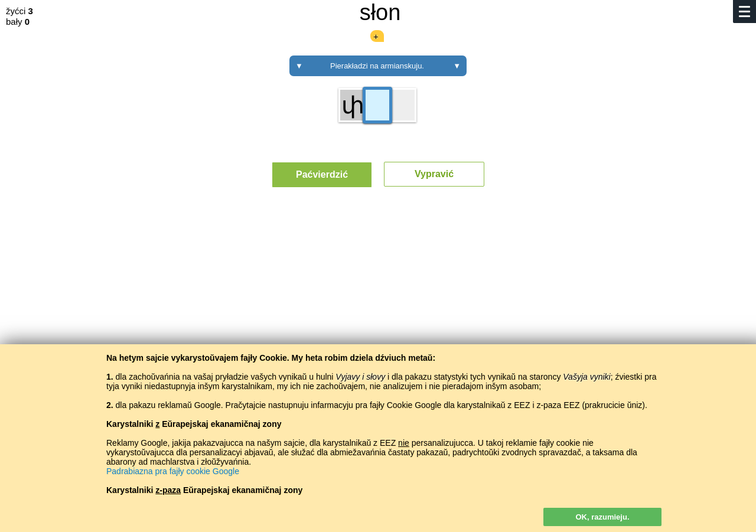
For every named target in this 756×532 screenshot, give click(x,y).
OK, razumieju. (602, 517)
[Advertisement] (378, 306)
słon (380, 12)
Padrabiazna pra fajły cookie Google (173, 471)
